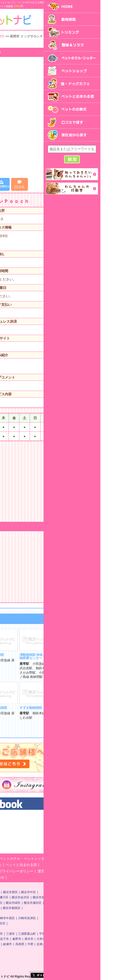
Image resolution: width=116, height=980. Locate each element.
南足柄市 (51, 944)
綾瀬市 (64, 944)
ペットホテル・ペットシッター (81, 859)
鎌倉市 (7, 939)
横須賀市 (54, 934)
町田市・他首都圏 (42, 949)
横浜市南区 (10, 897)
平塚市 (100, 934)
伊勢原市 (8, 944)
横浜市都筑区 (69, 908)
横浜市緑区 (70, 903)
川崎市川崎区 (24, 918)
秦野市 (74, 939)
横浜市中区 (85, 892)
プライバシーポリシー (73, 871)
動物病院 (24, 859)
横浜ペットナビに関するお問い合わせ (32, 877)
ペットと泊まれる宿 (78, 865)
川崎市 (7, 918)
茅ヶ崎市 (48, 939)
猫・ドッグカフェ (45, 865)
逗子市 (61, 939)
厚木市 (86, 939)
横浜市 (7, 892)
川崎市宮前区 (32, 923)
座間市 (57, 36)
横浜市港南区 (32, 903)
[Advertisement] (58, 117)
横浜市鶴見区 (24, 892)
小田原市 (33, 939)
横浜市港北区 (98, 897)
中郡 (87, 944)
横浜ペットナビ (24, 818)
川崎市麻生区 (53, 923)
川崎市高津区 (84, 918)
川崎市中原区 (63, 918)
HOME (8, 859)
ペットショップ (15, 865)
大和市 (98, 939)
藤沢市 (19, 939)
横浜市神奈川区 (46, 892)
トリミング (44, 859)
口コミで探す (41, 871)
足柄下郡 (21, 949)
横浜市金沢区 (77, 897)
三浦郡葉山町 (84, 934)
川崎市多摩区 (11, 923)
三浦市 (67, 934)
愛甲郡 (7, 949)
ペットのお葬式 (15, 871)
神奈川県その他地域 (32, 36)
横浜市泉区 (28, 908)
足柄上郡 (99, 944)
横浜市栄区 (10, 908)
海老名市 (23, 944)
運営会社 (101, 871)
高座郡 (77, 944)
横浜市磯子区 (56, 897)
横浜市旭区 (52, 903)
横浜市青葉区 (47, 908)
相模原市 (39, 934)
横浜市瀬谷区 (90, 903)
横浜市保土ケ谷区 (32, 897)
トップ (7, 36)
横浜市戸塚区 (11, 903)
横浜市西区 (67, 892)
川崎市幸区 (43, 918)
